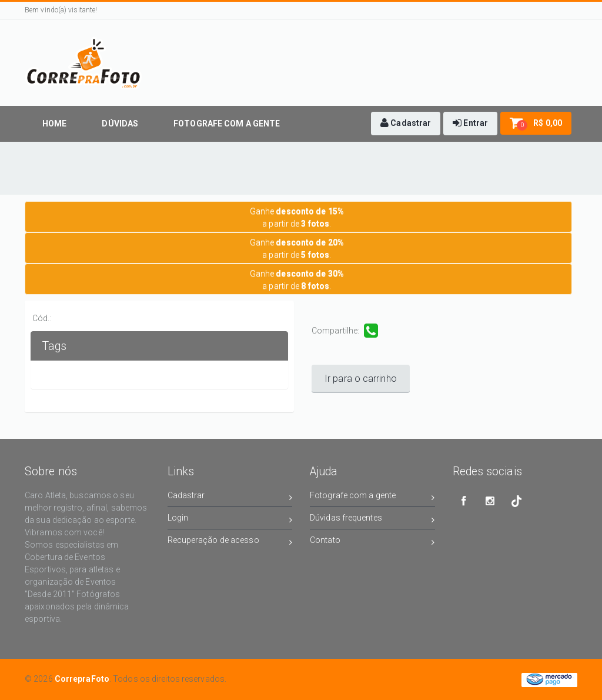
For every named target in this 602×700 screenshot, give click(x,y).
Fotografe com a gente (372, 497)
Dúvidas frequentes (372, 520)
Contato (372, 542)
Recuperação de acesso (230, 542)
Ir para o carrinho (361, 379)
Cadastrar (230, 497)
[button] (406, 124)
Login (230, 520)
